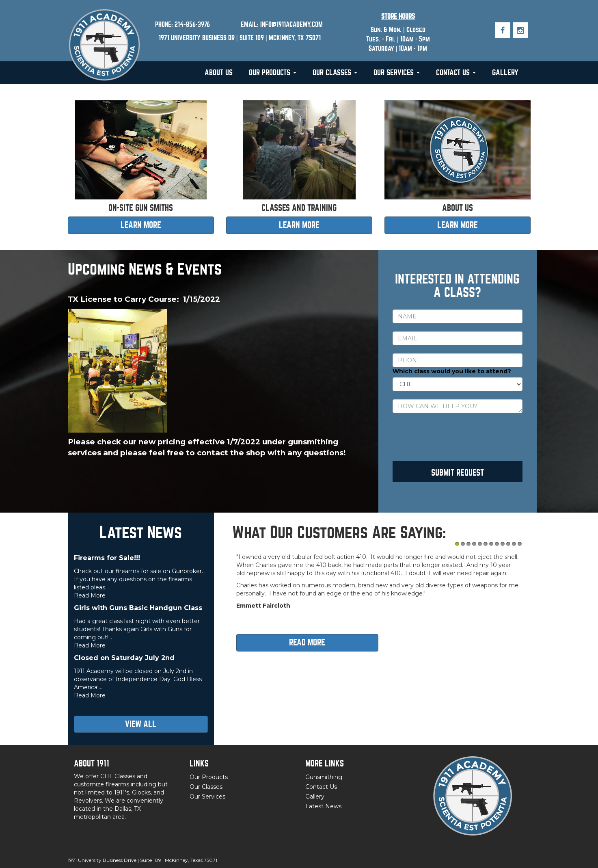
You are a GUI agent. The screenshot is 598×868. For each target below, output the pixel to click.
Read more (307, 642)
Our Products (273, 73)
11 (514, 544)
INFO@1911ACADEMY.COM (291, 25)
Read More (90, 595)
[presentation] (454, 437)
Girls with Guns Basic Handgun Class (138, 608)
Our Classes (335, 73)
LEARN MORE (141, 225)
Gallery (505, 73)
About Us (219, 73)
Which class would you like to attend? (452, 371)
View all (141, 724)
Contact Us (456, 73)
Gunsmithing (324, 777)
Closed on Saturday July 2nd (124, 658)
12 (520, 544)
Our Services (397, 73)
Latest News (323, 806)
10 (508, 544)
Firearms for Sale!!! (107, 558)
